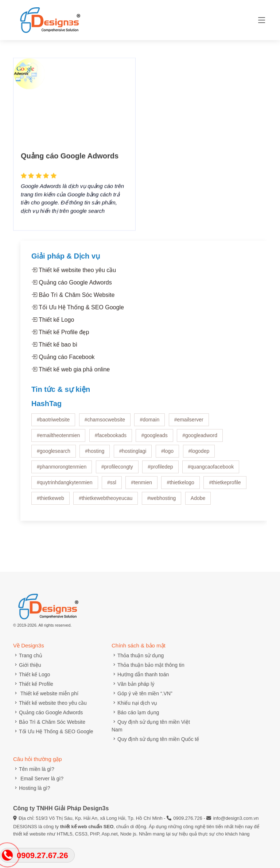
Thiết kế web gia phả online (71, 373)
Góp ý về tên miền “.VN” (142, 693)
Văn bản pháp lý (133, 684)
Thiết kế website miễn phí (46, 693)
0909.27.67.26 (42, 855)
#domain (149, 423)
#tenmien (141, 486)
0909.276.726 (188, 818)
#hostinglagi (133, 455)
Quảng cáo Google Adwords (70, 166)
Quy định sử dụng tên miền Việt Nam (151, 726)
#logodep (199, 455)
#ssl (112, 486)
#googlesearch (54, 455)
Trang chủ (28, 655)
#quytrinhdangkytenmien (65, 486)
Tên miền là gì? (34, 769)
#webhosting (162, 502)
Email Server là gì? (38, 779)
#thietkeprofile (225, 486)
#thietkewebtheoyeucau (106, 502)
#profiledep (160, 470)
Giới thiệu (27, 665)
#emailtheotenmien (58, 439)
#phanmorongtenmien (62, 470)
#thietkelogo (180, 486)
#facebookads (111, 439)
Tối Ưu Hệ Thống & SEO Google (78, 311)
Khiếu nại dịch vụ (134, 703)
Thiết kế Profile (33, 684)
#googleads (154, 439)
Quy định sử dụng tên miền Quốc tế (155, 739)
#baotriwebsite (53, 423)
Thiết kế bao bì (54, 348)
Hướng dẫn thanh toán (140, 674)
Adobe (198, 502)
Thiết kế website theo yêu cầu (74, 274)
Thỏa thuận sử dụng (138, 655)
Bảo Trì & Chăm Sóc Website (73, 299)
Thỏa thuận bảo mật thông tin (148, 665)
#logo (167, 455)
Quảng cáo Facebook (63, 361)
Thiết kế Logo (53, 323)
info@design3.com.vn (236, 818)
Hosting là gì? (32, 788)
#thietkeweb (50, 502)
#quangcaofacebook (211, 470)
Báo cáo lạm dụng (135, 712)
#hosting (95, 455)
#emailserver (189, 423)
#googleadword (200, 439)
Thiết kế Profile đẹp (60, 336)
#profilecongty (117, 470)
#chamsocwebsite (105, 423)
